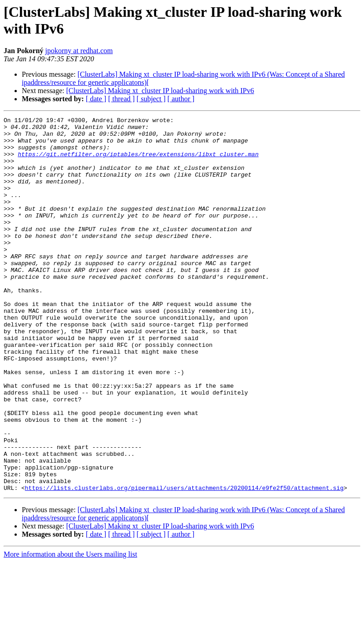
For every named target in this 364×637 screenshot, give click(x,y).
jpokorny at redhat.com (79, 51)
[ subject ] (151, 99)
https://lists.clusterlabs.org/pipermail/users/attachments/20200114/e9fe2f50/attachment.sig (184, 563)
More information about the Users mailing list (70, 629)
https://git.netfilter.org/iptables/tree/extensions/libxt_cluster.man (138, 162)
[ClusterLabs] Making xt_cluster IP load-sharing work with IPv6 (160, 91)
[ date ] (96, 99)
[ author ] (181, 99)
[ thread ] (121, 99)
